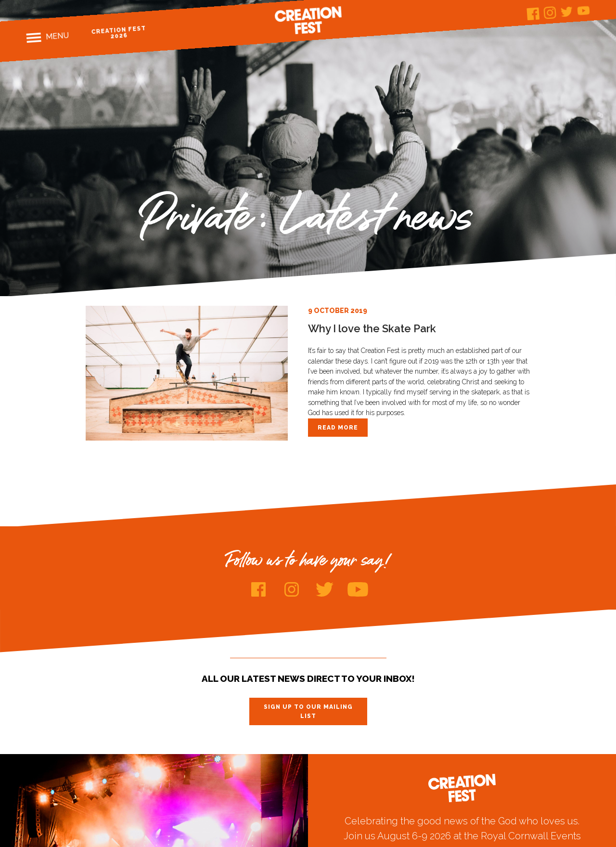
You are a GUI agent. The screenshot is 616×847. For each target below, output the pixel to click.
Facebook (533, 14)
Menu (58, 36)
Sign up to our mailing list (308, 711)
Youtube (584, 10)
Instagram (550, 13)
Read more (338, 428)
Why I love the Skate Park (372, 328)
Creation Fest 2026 (119, 32)
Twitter (567, 12)
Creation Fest (308, 20)
